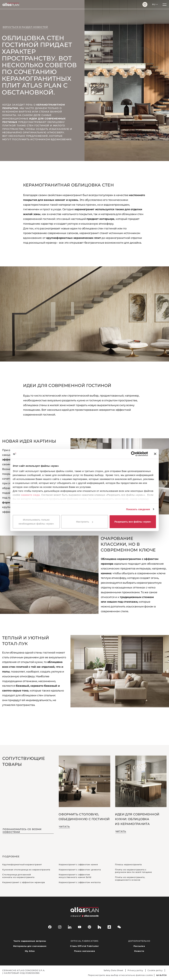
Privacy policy (135, 970)
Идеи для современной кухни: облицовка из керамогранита (137, 819)
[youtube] (80, 927)
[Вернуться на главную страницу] (70, 4)
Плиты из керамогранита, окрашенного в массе (130, 879)
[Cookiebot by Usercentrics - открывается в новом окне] (133, 454)
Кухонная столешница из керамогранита (26, 870)
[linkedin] (70, 927)
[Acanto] (161, 975)
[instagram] (60, 927)
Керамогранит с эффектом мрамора (24, 882)
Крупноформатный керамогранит (22, 864)
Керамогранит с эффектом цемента (80, 870)
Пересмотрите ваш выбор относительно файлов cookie (120, 975)
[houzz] (99, 927)
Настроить (85, 522)
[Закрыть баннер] (155, 454)
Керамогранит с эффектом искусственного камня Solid (75, 876)
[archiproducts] (109, 927)
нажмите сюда (30, 495)
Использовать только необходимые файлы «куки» (36, 522)
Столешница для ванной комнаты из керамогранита (18, 876)
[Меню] (165, 4)
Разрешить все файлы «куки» (133, 522)
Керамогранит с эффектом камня (78, 864)
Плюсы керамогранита (128, 864)
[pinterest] (89, 927)
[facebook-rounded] (50, 927)
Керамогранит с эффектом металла (80, 882)
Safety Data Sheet (114, 970)
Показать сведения (138, 509)
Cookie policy (155, 970)
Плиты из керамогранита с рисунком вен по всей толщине (133, 871)
